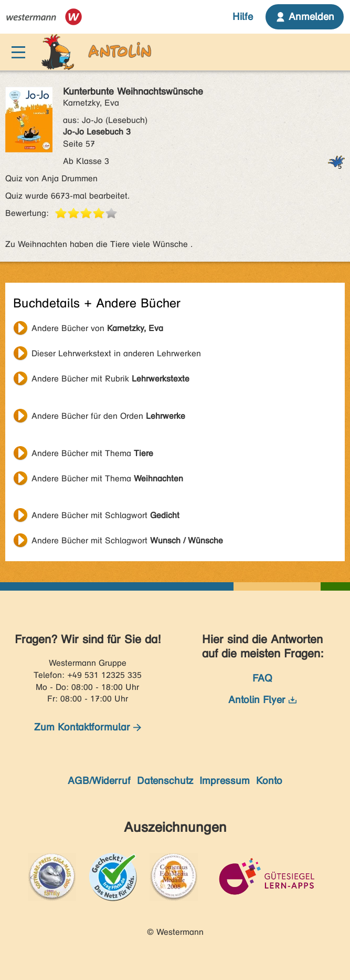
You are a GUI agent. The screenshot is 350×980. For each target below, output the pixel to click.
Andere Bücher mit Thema (92, 453)
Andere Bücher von (97, 328)
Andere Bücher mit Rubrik (110, 379)
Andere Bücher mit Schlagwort (105, 515)
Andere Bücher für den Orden (108, 416)
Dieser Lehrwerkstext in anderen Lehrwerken (116, 353)
